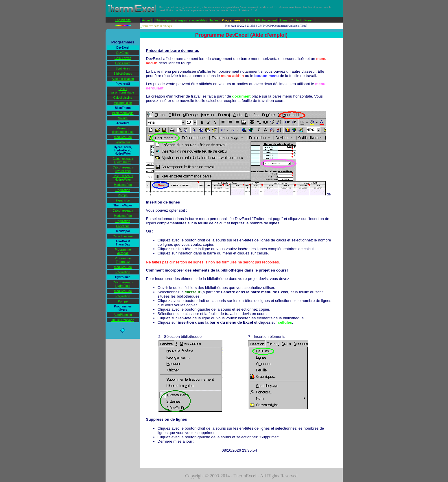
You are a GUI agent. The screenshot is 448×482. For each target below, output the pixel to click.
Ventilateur (123, 142)
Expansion (123, 200)
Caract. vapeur (123, 236)
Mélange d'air (123, 103)
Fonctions (123, 226)
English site (123, 20)
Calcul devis (123, 58)
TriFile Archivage (123, 320)
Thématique (163, 20)
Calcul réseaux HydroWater (123, 178)
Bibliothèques (123, 74)
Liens (284, 20)
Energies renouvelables (191, 20)
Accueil (147, 20)
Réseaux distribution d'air (123, 130)
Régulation (123, 190)
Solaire (123, 118)
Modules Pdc (123, 137)
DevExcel (123, 53)
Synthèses (123, 68)
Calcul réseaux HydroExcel (123, 169)
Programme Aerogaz (123, 251)
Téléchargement (266, 20)
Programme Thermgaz (123, 260)
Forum (309, 20)
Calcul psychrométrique (123, 91)
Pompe (123, 195)
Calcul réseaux (123, 210)
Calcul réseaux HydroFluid (123, 284)
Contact (296, 20)
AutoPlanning (123, 315)
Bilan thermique (123, 113)
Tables (214, 20)
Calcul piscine (123, 98)
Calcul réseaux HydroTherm (123, 160)
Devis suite (123, 63)
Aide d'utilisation (123, 79)
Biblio (248, 20)
